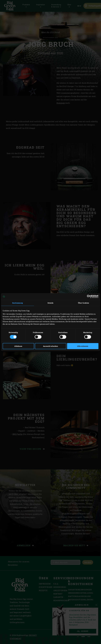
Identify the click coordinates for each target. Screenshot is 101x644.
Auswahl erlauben (50, 346)
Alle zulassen (83, 346)
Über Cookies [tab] (84, 303)
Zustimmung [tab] (18, 303)
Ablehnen (18, 346)
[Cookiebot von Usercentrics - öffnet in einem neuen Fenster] (88, 297)
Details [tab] (50, 303)
